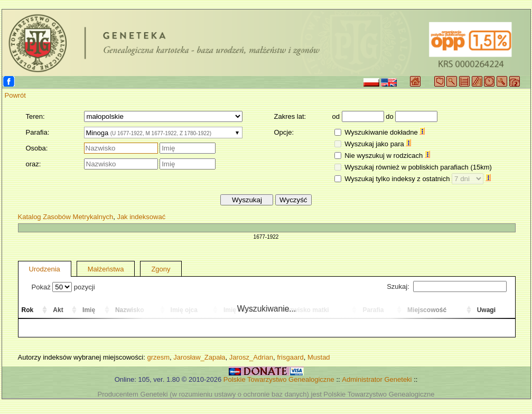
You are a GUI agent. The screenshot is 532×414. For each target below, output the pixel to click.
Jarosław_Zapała (199, 357)
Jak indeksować (141, 217)
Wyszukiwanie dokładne (385, 132)
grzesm (158, 357)
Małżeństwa (106, 269)
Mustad (319, 357)
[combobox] (163, 133)
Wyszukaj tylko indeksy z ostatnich (418, 179)
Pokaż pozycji (63, 287)
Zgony (161, 269)
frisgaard (290, 357)
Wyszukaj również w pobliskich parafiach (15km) (418, 167)
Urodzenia (45, 269)
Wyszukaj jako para (378, 144)
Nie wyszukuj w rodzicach (387, 156)
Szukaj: (446, 286)
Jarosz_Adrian (251, 357)
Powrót (15, 95)
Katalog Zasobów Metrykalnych (66, 217)
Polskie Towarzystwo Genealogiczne (279, 379)
